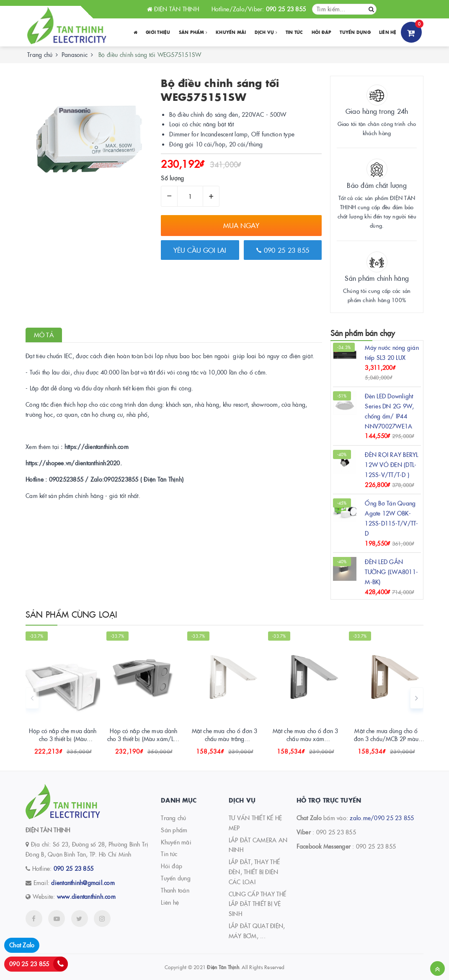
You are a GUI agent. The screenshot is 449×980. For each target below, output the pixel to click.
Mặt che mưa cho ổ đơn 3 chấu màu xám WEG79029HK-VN (305, 739)
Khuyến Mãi (231, 32)
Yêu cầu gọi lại (200, 250)
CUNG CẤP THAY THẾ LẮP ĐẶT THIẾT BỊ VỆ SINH (257, 904)
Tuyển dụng (355, 32)
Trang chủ (173, 818)
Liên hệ (388, 32)
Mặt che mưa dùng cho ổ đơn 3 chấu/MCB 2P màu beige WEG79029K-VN (386, 739)
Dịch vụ (266, 32)
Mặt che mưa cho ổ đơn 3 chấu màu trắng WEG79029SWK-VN (224, 739)
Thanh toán (175, 890)
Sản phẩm (193, 32)
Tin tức (294, 32)
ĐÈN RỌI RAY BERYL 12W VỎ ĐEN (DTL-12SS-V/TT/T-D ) (391, 464)
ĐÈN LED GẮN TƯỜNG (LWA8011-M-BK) (391, 572)
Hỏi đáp (322, 32)
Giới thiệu (158, 32)
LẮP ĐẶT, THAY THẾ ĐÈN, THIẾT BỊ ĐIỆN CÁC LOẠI (254, 872)
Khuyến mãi (176, 842)
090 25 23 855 (283, 250)
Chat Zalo (22, 945)
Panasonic (75, 54)
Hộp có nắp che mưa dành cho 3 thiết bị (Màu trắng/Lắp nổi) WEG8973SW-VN (63, 743)
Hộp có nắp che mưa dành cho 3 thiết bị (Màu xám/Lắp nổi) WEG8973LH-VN (144, 739)
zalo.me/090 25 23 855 (382, 818)
